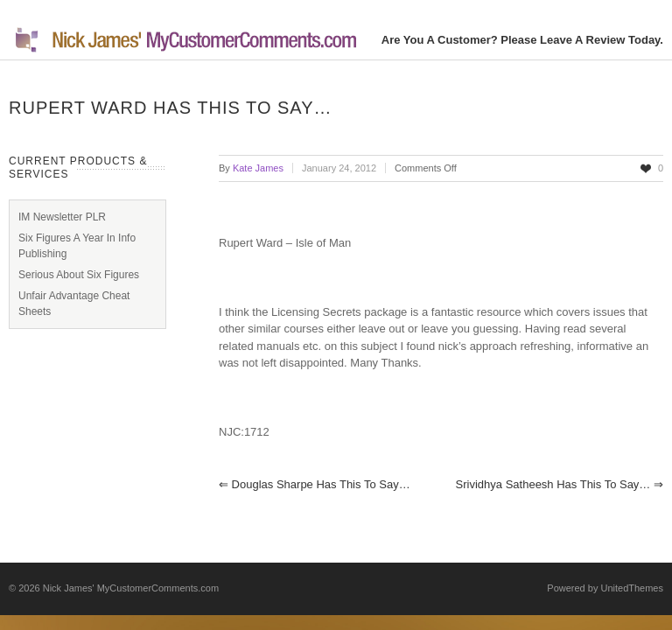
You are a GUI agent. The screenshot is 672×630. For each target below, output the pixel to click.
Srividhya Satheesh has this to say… (560, 484)
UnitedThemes (632, 588)
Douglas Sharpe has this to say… (315, 484)
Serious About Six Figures (79, 275)
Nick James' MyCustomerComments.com (131, 588)
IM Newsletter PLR (62, 217)
